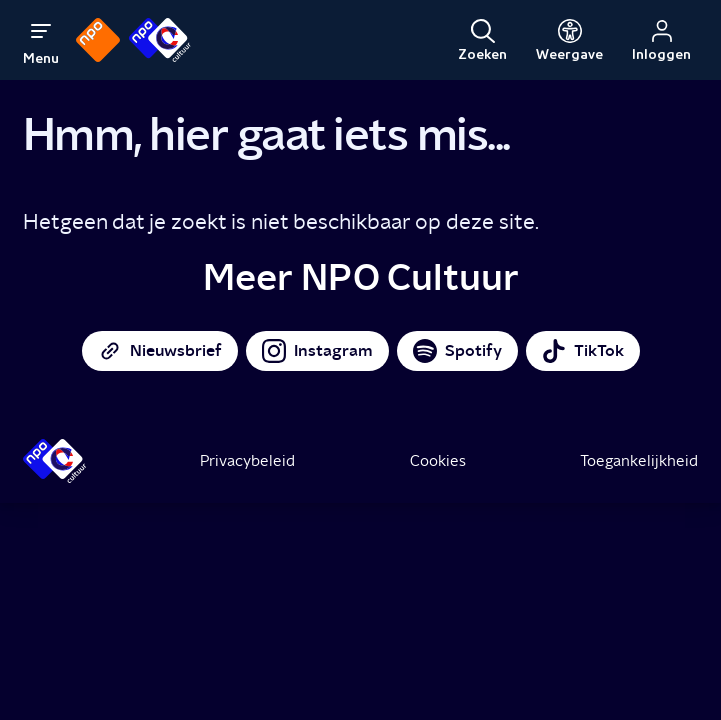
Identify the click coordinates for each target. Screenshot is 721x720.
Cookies (438, 461)
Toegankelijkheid (639, 461)
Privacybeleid (247, 461)
